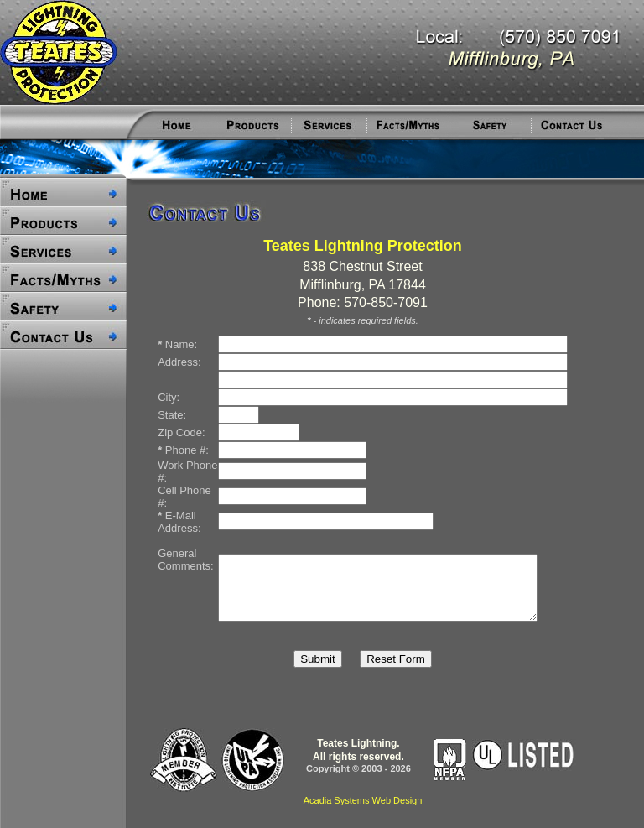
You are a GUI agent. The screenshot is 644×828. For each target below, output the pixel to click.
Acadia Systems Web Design (363, 800)
